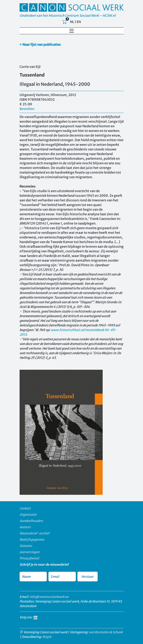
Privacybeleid (29, 558)
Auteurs (25, 527)
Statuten (26, 546)
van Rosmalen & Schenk (106, 632)
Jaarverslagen (29, 552)
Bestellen (27, 109)
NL (72, 22)
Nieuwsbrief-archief (34, 533)
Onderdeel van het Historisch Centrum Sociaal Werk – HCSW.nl (68, 16)
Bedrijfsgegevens (32, 539)
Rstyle (47, 637)
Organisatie (28, 515)
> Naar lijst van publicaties (40, 45)
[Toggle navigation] (72, 31)
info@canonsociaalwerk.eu (49, 597)
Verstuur (88, 577)
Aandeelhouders (31, 521)
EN (79, 22)
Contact (25, 508)
